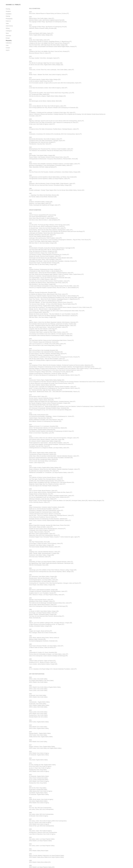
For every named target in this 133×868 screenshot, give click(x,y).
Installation (9, 14)
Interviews (8, 36)
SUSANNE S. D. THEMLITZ (13, 5)
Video (7, 24)
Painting (8, 16)
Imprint (8, 50)
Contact (8, 48)
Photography (9, 19)
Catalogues (9, 31)
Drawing (8, 9)
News (7, 33)
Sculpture (8, 11)
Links (7, 45)
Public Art (8, 21)
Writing (8, 28)
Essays (8, 38)
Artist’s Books (9, 26)
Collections (9, 43)
